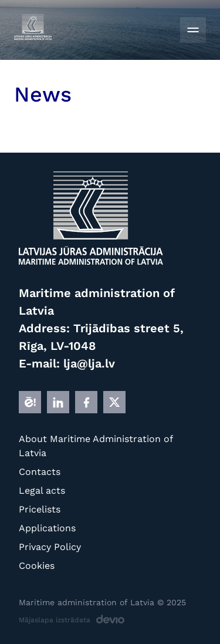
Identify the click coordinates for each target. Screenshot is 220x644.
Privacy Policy (50, 547)
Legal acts (42, 490)
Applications (47, 528)
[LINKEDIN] (58, 402)
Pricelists (40, 509)
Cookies (37, 566)
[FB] (86, 402)
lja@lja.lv (89, 363)
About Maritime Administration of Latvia (96, 446)
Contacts (40, 472)
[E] (30, 402)
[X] (114, 402)
